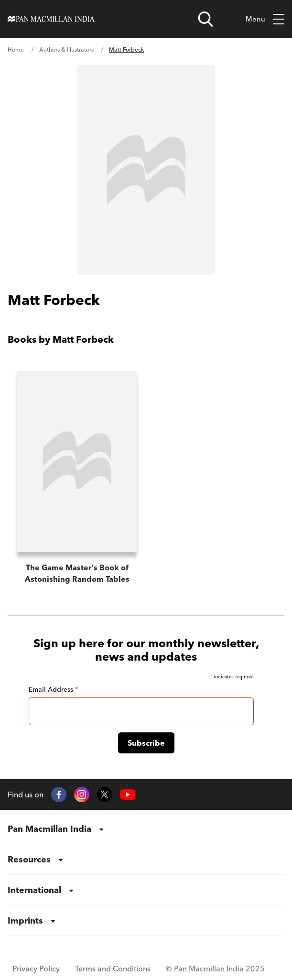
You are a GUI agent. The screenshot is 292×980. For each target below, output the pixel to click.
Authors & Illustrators (66, 49)
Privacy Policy (36, 969)
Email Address (53, 689)
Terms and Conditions (113, 969)
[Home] (51, 19)
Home (16, 49)
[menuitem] (146, 829)
